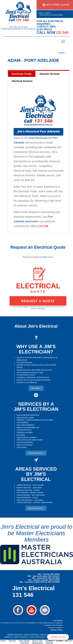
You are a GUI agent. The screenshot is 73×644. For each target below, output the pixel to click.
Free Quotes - (26, 641)
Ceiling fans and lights (25, 432)
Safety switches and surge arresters (30, 440)
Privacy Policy (56, 630)
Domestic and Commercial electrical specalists (34, 380)
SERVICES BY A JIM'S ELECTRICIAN (36, 407)
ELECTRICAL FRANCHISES (51, 15)
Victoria (37, 490)
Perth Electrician (23, 492)
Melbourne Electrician (25, 490)
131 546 (43, 226)
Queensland (37, 488)
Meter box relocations (24, 445)
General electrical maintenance (28, 415)
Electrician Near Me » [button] (36, 508)
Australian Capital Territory (43, 502)
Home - (5, 641)
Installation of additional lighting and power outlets (35, 420)
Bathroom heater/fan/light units (28, 428)
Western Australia (36, 492)
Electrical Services (22, 81)
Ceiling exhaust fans (24, 430)
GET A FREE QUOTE (56, 5)
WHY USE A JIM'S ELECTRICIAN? (36, 349)
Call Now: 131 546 (58, 637)
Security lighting (22, 422)
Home (61, 53)
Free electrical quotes (24, 363)
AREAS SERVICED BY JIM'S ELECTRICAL (36, 474)
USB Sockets (21, 447)
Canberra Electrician (24, 502)
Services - (14, 641)
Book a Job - (39, 641)
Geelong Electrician (24, 498)
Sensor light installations (26, 425)
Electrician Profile (22, 74)
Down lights (21, 435)
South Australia (38, 485)
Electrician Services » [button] (36, 453)
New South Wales (38, 495)
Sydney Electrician (23, 495)
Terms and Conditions (55, 628)
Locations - (51, 641)
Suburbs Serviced (49, 74)
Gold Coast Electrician (25, 500)
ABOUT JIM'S (44, 13)
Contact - (61, 641)
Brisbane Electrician (24, 488)
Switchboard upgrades (25, 442)
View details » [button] (36, 388)
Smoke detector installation (26, 437)
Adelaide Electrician (24, 485)
